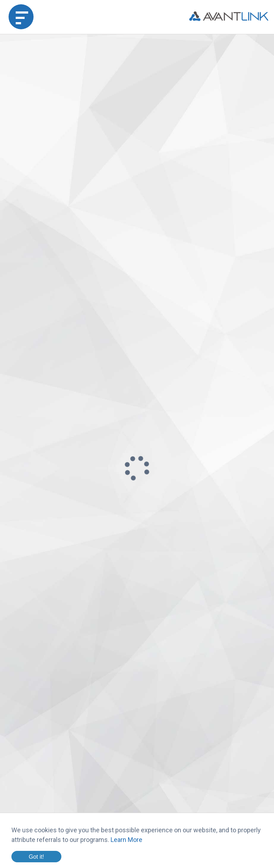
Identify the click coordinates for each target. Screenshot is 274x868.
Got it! (36, 857)
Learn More (126, 840)
